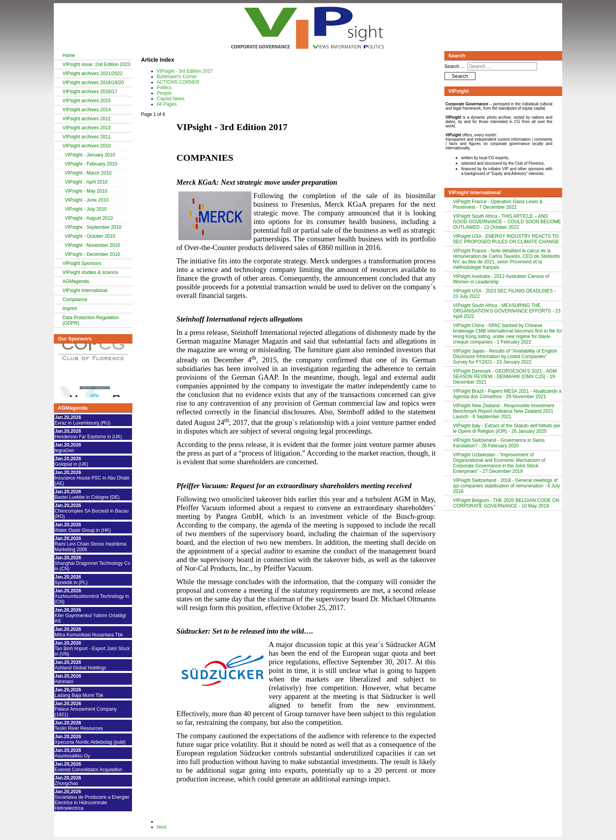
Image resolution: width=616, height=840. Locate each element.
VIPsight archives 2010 (87, 146)
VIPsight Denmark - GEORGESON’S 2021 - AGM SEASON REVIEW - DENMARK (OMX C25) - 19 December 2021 (505, 377)
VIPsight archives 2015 (87, 101)
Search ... (454, 66)
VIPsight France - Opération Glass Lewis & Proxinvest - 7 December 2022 (498, 204)
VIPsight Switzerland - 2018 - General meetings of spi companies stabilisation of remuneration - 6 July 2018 (506, 486)
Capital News (171, 99)
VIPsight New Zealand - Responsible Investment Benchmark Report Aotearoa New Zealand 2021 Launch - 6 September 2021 (503, 411)
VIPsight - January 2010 (90, 155)
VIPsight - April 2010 (86, 182)
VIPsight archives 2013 (87, 128)
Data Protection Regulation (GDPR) (91, 320)
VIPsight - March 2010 (88, 173)
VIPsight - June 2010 (87, 200)
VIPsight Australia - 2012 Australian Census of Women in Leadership (501, 279)
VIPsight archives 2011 (87, 137)
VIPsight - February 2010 (91, 164)
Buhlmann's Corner (177, 77)
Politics (164, 88)
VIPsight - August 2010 (89, 218)
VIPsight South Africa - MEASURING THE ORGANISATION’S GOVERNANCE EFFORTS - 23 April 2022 (507, 311)
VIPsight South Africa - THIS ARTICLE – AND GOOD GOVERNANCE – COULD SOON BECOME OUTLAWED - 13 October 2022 (507, 222)
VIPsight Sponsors (82, 263)
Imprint (70, 309)
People (164, 93)
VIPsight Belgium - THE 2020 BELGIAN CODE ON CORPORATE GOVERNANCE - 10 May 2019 (506, 503)
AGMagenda (76, 281)
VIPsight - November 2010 (93, 245)
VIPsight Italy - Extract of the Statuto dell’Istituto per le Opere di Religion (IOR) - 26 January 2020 (507, 428)
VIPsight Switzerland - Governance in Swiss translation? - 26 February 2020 (499, 443)
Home (69, 55)
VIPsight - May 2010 (86, 191)
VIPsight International (85, 290)
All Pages (167, 104)
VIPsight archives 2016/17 (90, 92)
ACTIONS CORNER (178, 82)
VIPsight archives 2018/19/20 (93, 83)
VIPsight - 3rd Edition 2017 (185, 71)
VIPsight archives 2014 (87, 110)
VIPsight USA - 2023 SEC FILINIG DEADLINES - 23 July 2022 (504, 294)
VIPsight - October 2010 (90, 236)
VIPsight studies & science (90, 272)
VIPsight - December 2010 (93, 254)
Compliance (75, 300)
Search (460, 76)
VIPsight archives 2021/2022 (93, 74)
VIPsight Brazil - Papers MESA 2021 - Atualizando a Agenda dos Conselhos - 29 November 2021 (507, 394)
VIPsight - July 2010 (86, 209)
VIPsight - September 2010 (93, 227)
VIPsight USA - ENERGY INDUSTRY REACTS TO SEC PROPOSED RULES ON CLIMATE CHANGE (506, 239)
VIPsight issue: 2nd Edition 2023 (96, 64)
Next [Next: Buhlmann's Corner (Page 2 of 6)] (162, 827)
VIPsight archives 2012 (87, 119)
